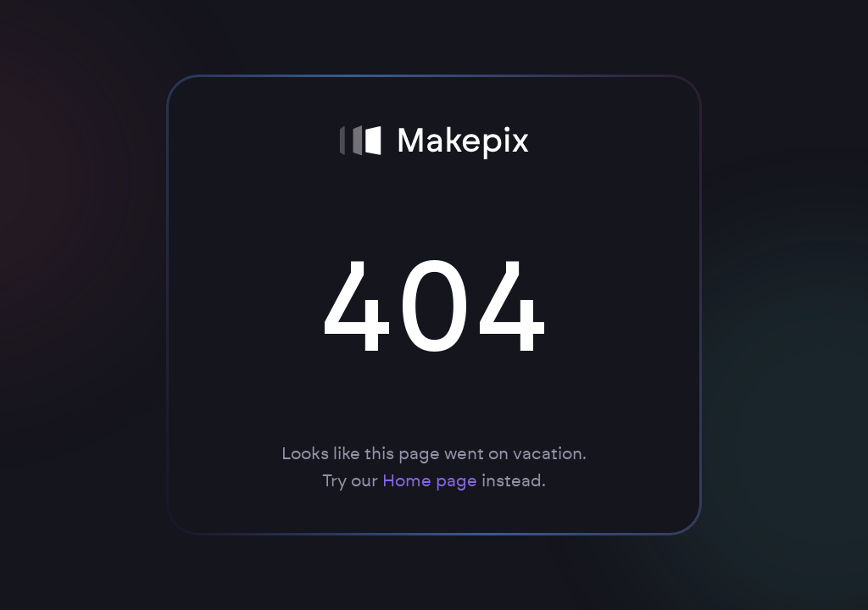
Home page (430, 481)
